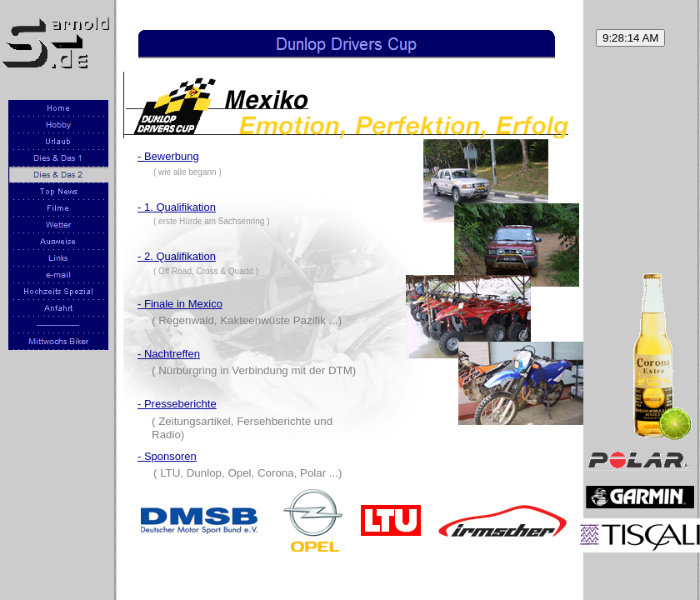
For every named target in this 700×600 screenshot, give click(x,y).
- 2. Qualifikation (177, 256)
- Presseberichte (177, 404)
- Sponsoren (167, 456)
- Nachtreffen (169, 354)
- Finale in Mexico (180, 304)
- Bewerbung (168, 156)
